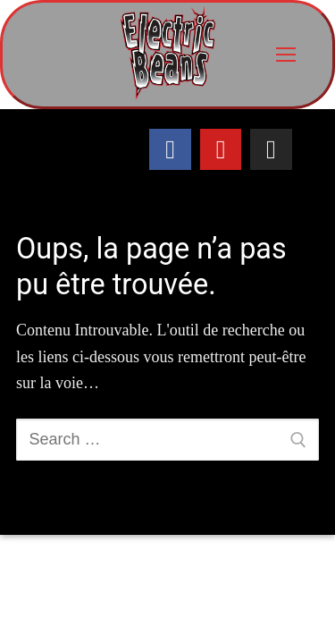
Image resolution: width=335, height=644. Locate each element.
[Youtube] (221, 149)
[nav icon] (285, 55)
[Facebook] (170, 149)
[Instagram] (271, 149)
